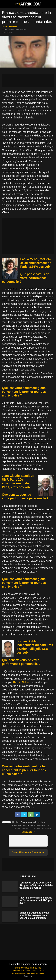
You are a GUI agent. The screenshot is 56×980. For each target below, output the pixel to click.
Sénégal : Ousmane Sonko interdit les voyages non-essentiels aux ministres (34, 915)
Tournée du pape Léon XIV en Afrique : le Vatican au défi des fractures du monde (36, 885)
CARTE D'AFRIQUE (22, 968)
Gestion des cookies (37, 973)
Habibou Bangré (9, 27)
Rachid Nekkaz (22, 682)
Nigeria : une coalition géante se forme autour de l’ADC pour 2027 (36, 900)
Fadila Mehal (29, 259)
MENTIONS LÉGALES (36, 971)
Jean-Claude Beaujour (18, 476)
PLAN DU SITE (36, 968)
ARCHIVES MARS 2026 (20, 973)
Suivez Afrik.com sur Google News (28, 852)
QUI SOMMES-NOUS (19, 971)
